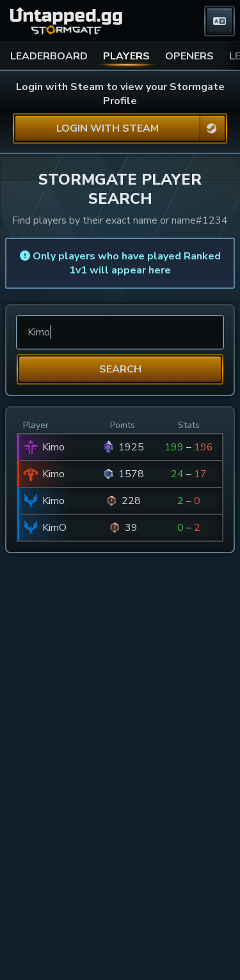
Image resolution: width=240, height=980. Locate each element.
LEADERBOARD (49, 56)
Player (36, 425)
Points (123, 425)
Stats (189, 425)
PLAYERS (126, 56)
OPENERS (189, 56)
